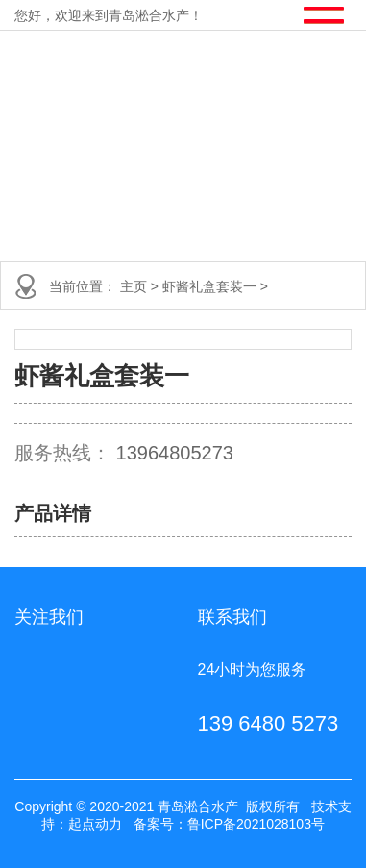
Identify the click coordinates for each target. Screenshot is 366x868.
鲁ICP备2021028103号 (256, 824)
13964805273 (175, 453)
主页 (135, 286)
